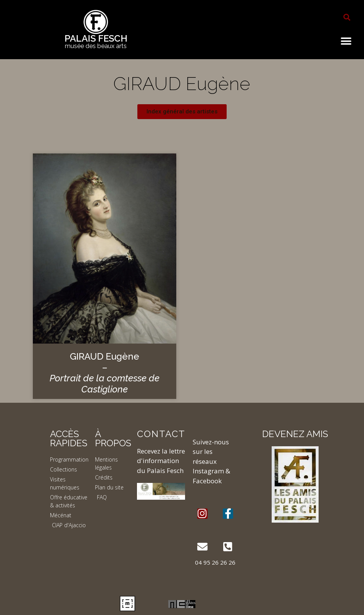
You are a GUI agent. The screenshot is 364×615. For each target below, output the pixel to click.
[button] (347, 17)
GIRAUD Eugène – (105, 373)
